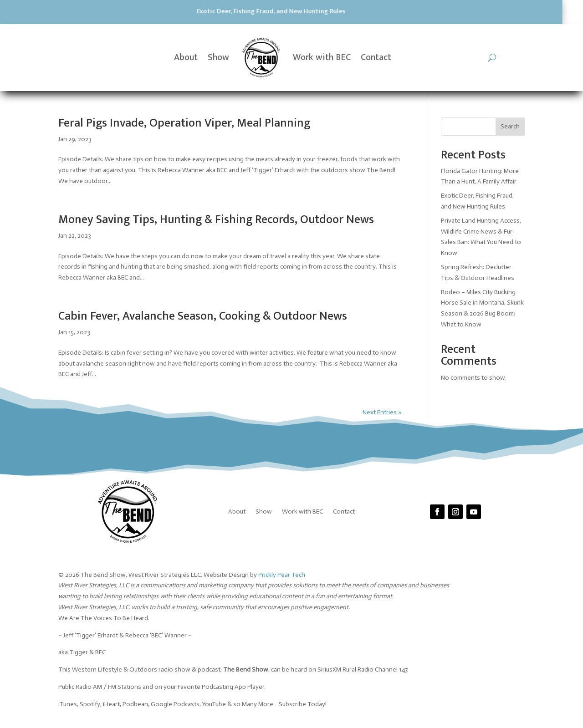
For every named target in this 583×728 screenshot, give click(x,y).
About (186, 57)
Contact (376, 57)
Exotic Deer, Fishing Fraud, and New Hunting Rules (156, 11)
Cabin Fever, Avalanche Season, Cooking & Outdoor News (203, 316)
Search (510, 126)
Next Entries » (382, 412)
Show (218, 57)
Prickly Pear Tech (282, 575)
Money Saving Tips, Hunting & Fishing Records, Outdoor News (216, 220)
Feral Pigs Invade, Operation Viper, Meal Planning (184, 123)
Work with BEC (322, 57)
